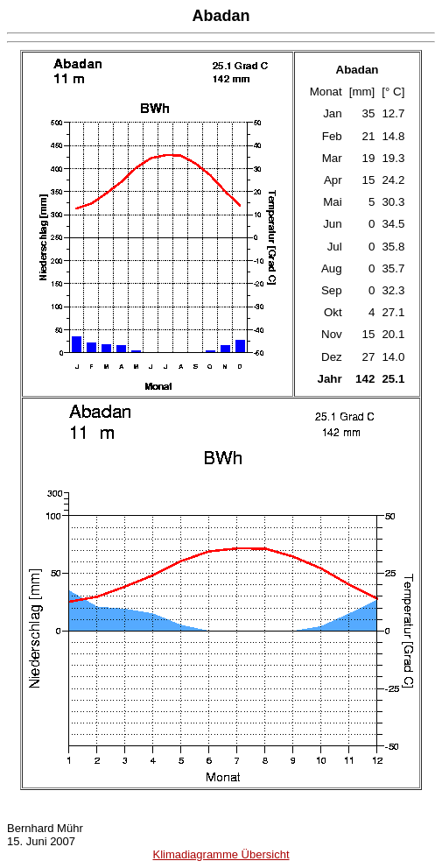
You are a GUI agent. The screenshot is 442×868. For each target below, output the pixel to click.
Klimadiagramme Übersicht (221, 854)
